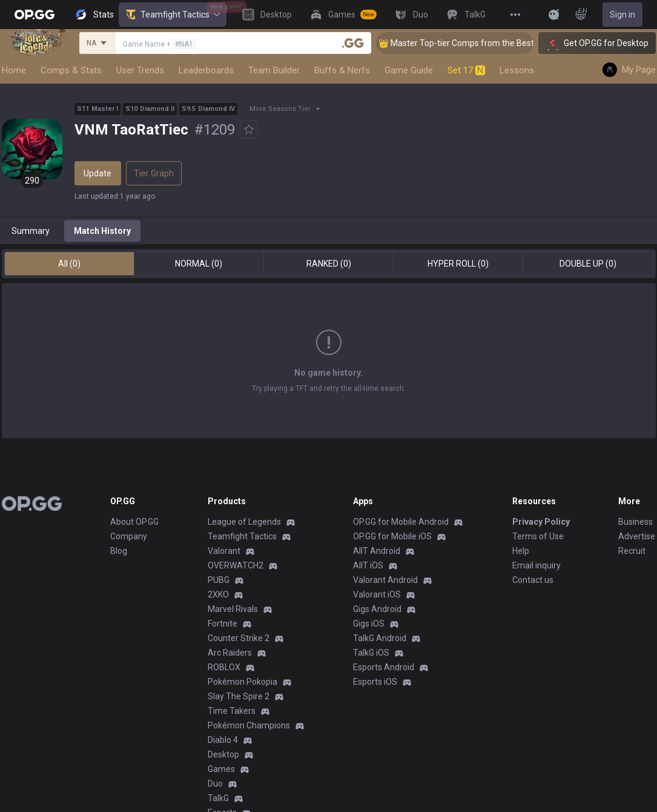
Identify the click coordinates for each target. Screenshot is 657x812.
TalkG (218, 798)
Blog (119, 551)
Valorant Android (385, 580)
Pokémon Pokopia (243, 682)
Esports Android (384, 667)
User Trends (140, 70)
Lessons (517, 70)
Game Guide (409, 70)
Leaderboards (206, 70)
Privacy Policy (541, 522)
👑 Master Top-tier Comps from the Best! (471, 43)
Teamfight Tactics (173, 15)
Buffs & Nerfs (342, 70)
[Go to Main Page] (35, 15)
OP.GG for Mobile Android (401, 522)
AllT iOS (368, 565)
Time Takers (232, 711)
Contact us (533, 580)
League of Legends (244, 522)
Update (97, 173)
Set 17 (466, 70)
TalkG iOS (371, 653)
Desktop (223, 754)
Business (636, 522)
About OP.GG (134, 522)
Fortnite (223, 624)
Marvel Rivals (233, 609)
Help (521, 551)
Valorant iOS (377, 594)
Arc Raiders (230, 653)
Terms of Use (538, 536)
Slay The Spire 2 (239, 696)
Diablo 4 (223, 740)
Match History (102, 231)
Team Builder (274, 70)
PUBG (219, 580)
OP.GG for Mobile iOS (392, 536)
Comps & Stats (71, 70)
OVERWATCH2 (236, 565)
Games (221, 769)
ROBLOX (224, 667)
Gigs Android (377, 609)
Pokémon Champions (249, 725)
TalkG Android (380, 638)
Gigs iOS (369, 624)
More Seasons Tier (280, 109)
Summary (31, 231)
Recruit (632, 551)
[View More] (515, 15)
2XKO (218, 594)
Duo (215, 784)
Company (129, 536)
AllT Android (377, 551)
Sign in (622, 15)
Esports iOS (375, 682)
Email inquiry (536, 565)
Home (14, 70)
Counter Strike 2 (239, 638)
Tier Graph (154, 173)
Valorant (224, 551)
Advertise (637, 536)
